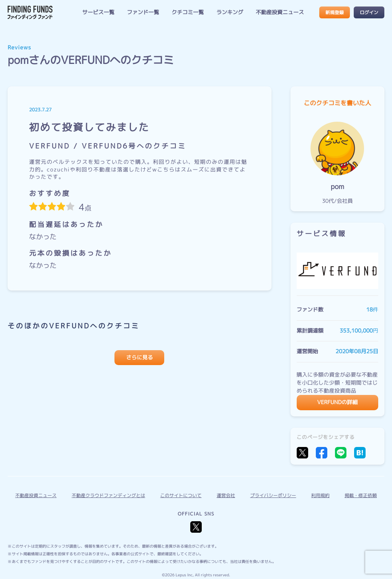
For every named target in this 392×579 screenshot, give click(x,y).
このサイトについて (181, 495)
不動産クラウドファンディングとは (108, 495)
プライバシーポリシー (273, 495)
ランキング (230, 12)
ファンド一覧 (143, 12)
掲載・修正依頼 (361, 495)
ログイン (369, 12)
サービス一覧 (98, 12)
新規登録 (335, 12)
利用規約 (320, 495)
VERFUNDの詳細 (338, 402)
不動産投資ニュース (280, 12)
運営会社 (226, 495)
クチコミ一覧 (188, 12)
